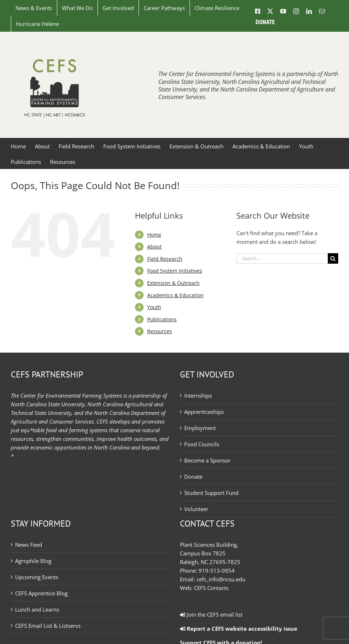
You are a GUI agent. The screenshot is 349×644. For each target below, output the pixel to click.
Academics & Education (175, 295)
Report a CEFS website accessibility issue (239, 629)
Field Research (165, 259)
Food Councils (202, 444)
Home (154, 235)
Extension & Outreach (173, 283)
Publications (162, 319)
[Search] (333, 258)
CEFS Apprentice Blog (41, 593)
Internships (198, 395)
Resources (160, 331)
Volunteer (196, 509)
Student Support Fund (211, 493)
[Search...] (282, 258)
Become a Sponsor (207, 460)
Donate (193, 477)
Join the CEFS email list (211, 614)
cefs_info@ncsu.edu (221, 579)
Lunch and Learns (37, 609)
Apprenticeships (204, 412)
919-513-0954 (217, 571)
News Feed (29, 545)
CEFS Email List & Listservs (48, 626)
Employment (200, 428)
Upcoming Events (37, 577)
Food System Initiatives (175, 271)
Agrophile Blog (33, 561)
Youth (154, 307)
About (154, 247)
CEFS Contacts (211, 588)
